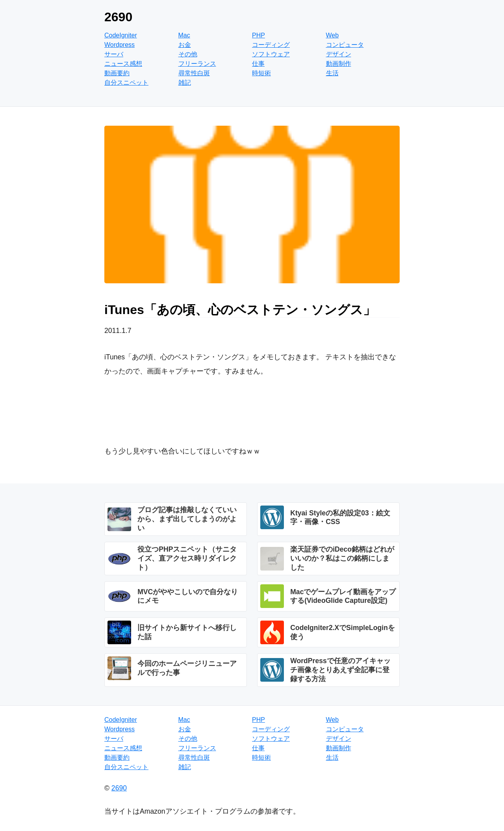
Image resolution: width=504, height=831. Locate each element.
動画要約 (117, 73)
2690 (118, 17)
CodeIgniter (121, 35)
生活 (332, 73)
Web (333, 35)
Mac (184, 35)
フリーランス (197, 64)
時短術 (261, 73)
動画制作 (339, 64)
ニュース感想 (123, 64)
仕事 (258, 64)
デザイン (339, 54)
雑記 (185, 83)
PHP (258, 35)
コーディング (271, 45)
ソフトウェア (271, 54)
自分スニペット (126, 83)
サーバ (114, 54)
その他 (188, 54)
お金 (185, 45)
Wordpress (120, 45)
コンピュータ (345, 45)
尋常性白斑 (194, 73)
